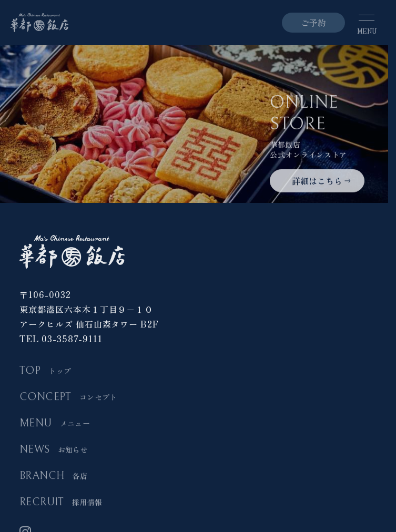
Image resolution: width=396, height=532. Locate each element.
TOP (45, 371)
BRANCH (53, 477)
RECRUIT (61, 503)
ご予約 (313, 23)
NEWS (54, 450)
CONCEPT (68, 398)
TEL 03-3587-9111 (61, 339)
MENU (55, 424)
